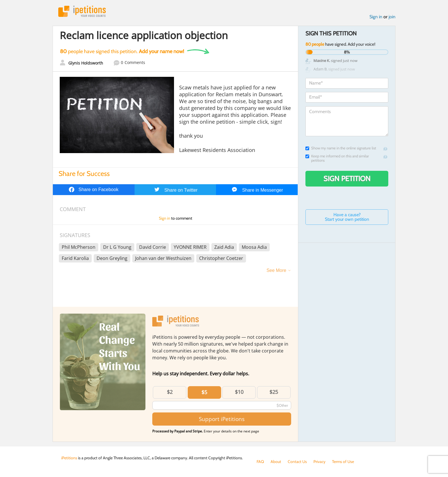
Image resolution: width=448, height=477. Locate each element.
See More (276, 270)
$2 (170, 392)
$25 (274, 392)
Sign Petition (347, 179)
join (392, 17)
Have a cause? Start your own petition (347, 217)
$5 (204, 392)
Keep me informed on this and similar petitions (337, 158)
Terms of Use (343, 462)
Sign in (376, 17)
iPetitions (82, 11)
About (276, 462)
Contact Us (297, 462)
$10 (239, 392)
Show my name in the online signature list (341, 148)
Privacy (319, 462)
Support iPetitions (222, 419)
